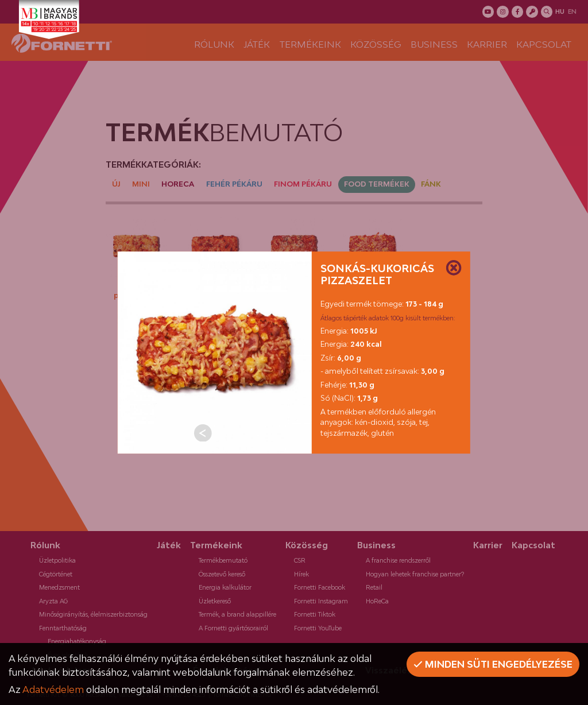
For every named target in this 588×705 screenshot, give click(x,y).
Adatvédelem (53, 689)
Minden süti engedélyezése (493, 664)
